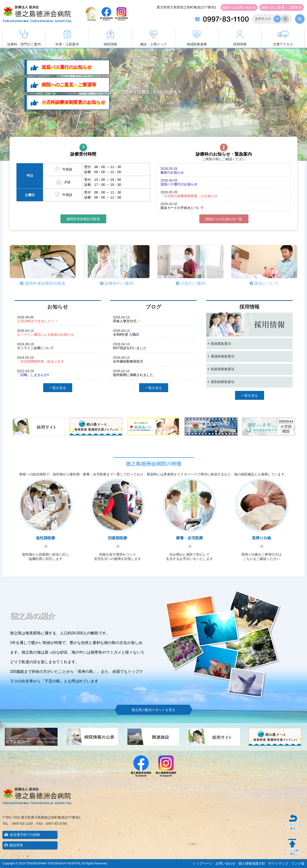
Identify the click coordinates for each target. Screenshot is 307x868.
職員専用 (16, 845)
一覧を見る (58, 388)
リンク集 (298, 863)
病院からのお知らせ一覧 (224, 219)
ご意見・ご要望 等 (282, 7)
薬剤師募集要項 (223, 382)
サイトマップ (278, 863)
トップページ (202, 863)
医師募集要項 (221, 344)
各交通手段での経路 (25, 835)
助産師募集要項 (223, 369)
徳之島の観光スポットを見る (153, 710)
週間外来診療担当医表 (83, 219)
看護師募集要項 (223, 356)
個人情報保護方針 (252, 863)
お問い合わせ (239, 7)
